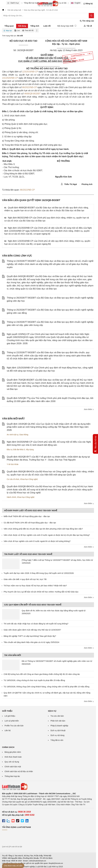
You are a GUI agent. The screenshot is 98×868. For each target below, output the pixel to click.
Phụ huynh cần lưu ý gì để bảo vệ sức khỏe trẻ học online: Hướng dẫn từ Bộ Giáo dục (41, 592)
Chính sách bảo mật (13, 767)
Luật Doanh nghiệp (27, 867)
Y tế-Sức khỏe (13, 464)
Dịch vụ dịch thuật (58, 730)
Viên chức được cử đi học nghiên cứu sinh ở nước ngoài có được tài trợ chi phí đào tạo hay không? (47, 535)
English (76, 3)
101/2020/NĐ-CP (10, 78)
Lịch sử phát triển (12, 721)
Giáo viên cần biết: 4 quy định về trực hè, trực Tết (25, 579)
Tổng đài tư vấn (57, 740)
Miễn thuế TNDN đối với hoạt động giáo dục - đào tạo (27, 516)
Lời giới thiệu (10, 716)
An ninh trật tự (13, 435)
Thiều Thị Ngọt (69, 184)
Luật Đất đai (41, 867)
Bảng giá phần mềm (13, 752)
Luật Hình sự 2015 (55, 867)
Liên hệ (8, 730)
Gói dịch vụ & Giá (59, 3)
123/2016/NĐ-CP (30, 72)
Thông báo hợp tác (12, 776)
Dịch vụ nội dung (57, 735)
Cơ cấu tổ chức (13, 479)
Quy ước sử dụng (12, 762)
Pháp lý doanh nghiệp (59, 726)
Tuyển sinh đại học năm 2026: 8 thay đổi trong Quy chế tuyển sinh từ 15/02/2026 (39, 573)
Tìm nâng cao (87, 21)
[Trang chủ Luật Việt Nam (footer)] (48, 787)
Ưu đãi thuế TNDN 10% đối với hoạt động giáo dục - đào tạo (30, 523)
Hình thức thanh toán (13, 757)
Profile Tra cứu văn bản (14, 726)
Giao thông (24, 435)
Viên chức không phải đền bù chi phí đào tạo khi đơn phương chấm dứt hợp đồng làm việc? (43, 529)
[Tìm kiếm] (91, 16)
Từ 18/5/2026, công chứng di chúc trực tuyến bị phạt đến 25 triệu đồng (34, 680)
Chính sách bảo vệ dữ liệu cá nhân (19, 771)
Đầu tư (10, 450)
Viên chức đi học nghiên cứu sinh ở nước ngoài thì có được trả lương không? (37, 541)
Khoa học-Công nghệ (29, 479)
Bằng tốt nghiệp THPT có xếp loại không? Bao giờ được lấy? (30, 636)
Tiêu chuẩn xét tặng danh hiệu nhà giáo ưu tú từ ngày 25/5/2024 (31, 642)
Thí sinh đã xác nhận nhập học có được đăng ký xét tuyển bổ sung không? (36, 624)
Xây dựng (30, 450)
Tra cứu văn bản (57, 716)
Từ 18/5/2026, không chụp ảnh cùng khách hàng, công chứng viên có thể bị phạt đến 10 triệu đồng (46, 687)
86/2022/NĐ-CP (29, 87)
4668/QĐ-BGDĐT (32, 94)
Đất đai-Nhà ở (19, 450)
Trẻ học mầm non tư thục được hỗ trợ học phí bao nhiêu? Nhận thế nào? (35, 586)
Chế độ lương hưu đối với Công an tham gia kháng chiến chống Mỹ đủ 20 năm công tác (42, 674)
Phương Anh (87, 184)
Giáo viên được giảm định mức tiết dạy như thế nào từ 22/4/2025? (32, 630)
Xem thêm (89, 409)
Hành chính (11, 497)
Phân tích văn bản (58, 721)
